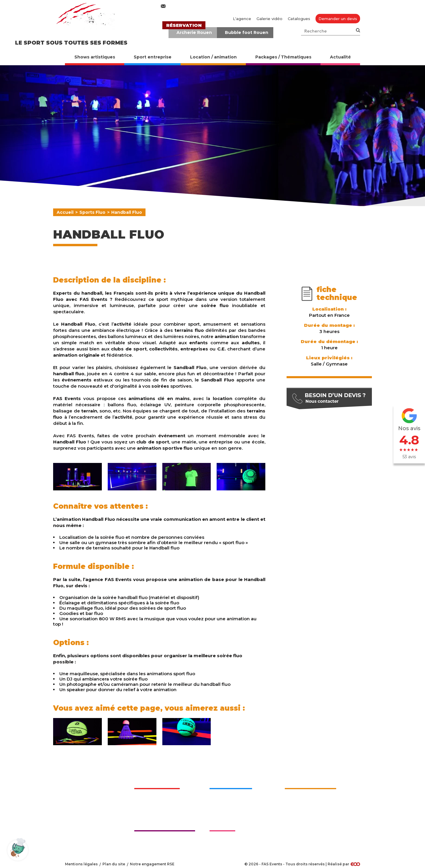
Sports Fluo (92, 212)
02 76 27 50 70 (263, 6)
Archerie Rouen (194, 32)
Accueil (65, 212)
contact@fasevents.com (194, 6)
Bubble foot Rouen (247, 32)
